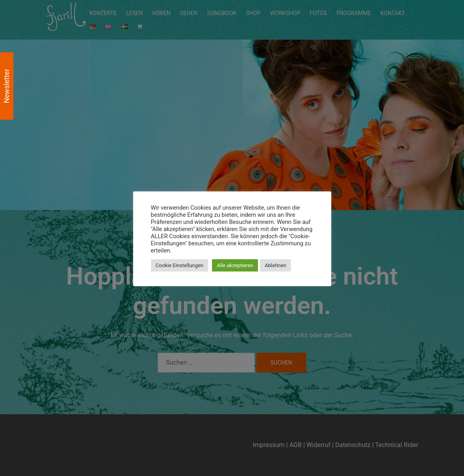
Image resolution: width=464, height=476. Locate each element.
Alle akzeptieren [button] (235, 265)
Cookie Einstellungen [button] (180, 265)
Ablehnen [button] (275, 265)
